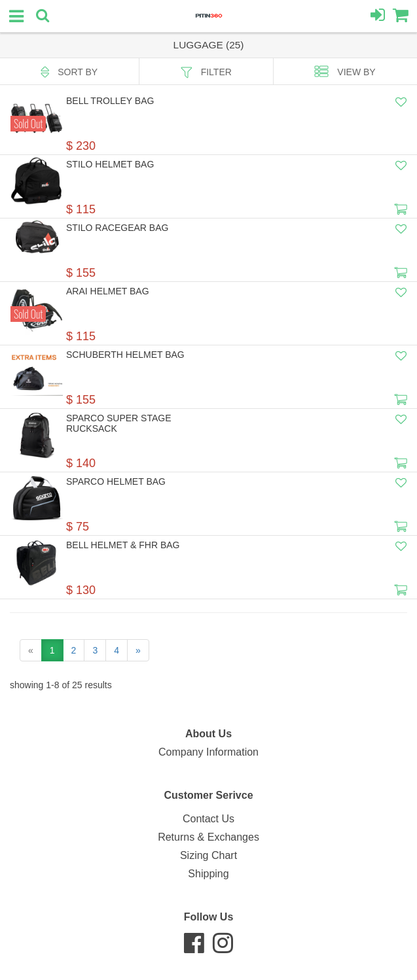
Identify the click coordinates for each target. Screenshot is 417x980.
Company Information (208, 752)
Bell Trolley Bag (110, 101)
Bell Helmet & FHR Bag (123, 545)
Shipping (208, 874)
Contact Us (208, 819)
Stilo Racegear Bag (117, 228)
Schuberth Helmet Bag (125, 355)
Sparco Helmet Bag (116, 481)
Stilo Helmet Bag (110, 164)
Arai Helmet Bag (108, 291)
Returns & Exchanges (208, 837)
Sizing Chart (208, 855)
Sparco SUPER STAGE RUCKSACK (119, 423)
